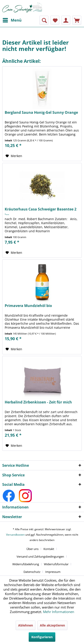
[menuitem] (12, 20)
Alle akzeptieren (52, 625)
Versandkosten (15, 535)
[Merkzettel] (55, 20)
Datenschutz (32, 572)
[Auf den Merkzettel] (14, 156)
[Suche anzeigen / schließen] (44, 20)
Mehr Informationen (59, 612)
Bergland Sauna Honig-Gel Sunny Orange (41, 113)
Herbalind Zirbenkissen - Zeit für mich (38, 402)
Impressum (53, 572)
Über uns (32, 549)
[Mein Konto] (66, 20)
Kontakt (49, 549)
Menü (12, 20)
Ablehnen (26, 625)
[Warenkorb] (77, 20)
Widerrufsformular (56, 564)
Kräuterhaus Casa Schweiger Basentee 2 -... (41, 211)
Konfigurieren (42, 637)
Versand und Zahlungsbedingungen (40, 556)
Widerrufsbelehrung (26, 564)
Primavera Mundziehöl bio (28, 306)
